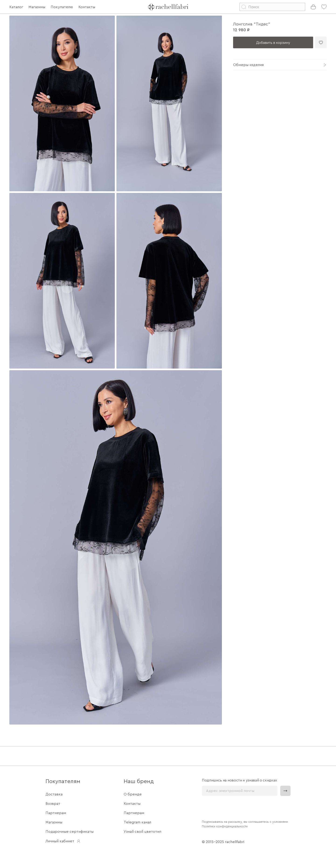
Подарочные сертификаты (70, 832)
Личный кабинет (63, 841)
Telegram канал (137, 822)
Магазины (54, 822)
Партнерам (56, 813)
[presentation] (237, 807)
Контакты (132, 804)
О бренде (133, 794)
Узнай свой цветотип (142, 832)
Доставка (54, 794)
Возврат (53, 804)
